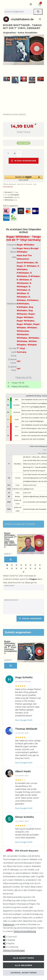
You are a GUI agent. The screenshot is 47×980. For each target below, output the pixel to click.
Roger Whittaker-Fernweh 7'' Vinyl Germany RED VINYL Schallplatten (11, 539)
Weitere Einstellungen (14, 950)
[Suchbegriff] (19, 12)
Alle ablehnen (23, 965)
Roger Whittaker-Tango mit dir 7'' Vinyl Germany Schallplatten (11, 646)
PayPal (11, 944)
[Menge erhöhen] (15, 153)
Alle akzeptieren (24, 958)
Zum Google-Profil (24, 719)
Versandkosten (8, 186)
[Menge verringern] (19, 153)
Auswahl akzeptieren (23, 973)
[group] (31, 651)
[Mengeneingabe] (8, 153)
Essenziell (12, 937)
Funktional (13, 947)
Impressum (9, 924)
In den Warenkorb (24, 160)
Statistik (11, 940)
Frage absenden (30, 618)
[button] (23, 177)
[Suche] (38, 12)
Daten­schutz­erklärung (25, 931)
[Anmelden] (31, 4)
